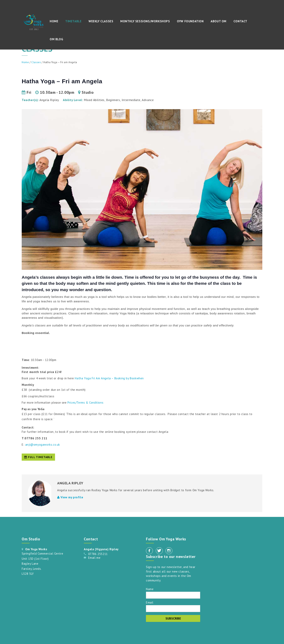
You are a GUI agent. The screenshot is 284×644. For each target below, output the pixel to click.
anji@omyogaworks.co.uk (43, 445)
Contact (240, 21)
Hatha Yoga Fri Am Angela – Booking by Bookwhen (109, 378)
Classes (36, 62)
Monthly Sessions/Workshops (145, 21)
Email (150, 602)
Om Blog (56, 39)
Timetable (73, 21)
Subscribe (173, 618)
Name (150, 589)
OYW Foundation (190, 21)
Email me (94, 558)
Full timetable (38, 457)
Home (54, 21)
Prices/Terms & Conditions (86, 403)
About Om (219, 21)
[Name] (173, 595)
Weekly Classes (101, 21)
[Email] (173, 609)
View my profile (70, 497)
